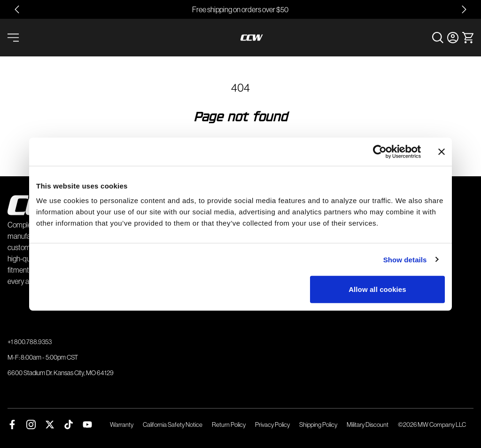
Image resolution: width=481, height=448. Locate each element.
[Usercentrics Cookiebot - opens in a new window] (380, 151)
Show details (405, 259)
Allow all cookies (377, 289)
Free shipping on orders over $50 (240, 9)
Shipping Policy (318, 424)
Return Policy (229, 424)
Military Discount (368, 424)
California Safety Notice (173, 424)
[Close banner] (442, 151)
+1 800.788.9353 (30, 342)
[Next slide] (464, 9)
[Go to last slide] (17, 9)
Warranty (122, 424)
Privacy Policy (272, 424)
